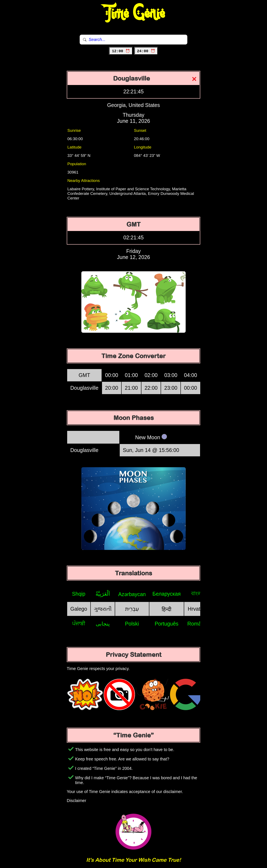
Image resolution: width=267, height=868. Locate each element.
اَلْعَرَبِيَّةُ (103, 594)
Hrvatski (197, 609)
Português (166, 624)
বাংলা (197, 593)
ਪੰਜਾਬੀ (79, 623)
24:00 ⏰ (146, 51)
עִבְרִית (132, 609)
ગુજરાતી (103, 609)
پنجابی (103, 624)
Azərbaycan (132, 594)
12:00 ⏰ (121, 51)
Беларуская (167, 594)
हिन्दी (166, 609)
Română (197, 624)
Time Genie (134, 14)
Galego (79, 609)
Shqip (79, 594)
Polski (132, 624)
